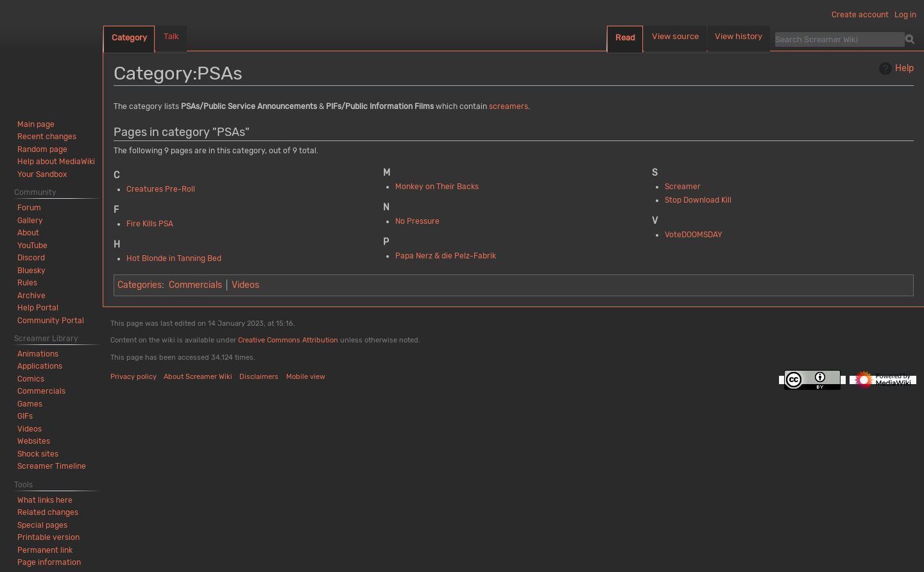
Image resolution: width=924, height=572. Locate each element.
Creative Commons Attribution (288, 340)
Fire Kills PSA (150, 224)
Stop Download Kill (698, 200)
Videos (245, 285)
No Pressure (417, 221)
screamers (509, 106)
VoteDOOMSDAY (694, 235)
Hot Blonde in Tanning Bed (174, 258)
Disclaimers (259, 377)
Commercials (195, 285)
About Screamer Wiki (198, 377)
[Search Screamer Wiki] (840, 39)
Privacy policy (133, 377)
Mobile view (306, 377)
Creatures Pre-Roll (161, 189)
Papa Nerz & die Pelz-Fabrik (446, 256)
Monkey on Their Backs (437, 187)
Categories (140, 285)
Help (895, 69)
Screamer (683, 187)
